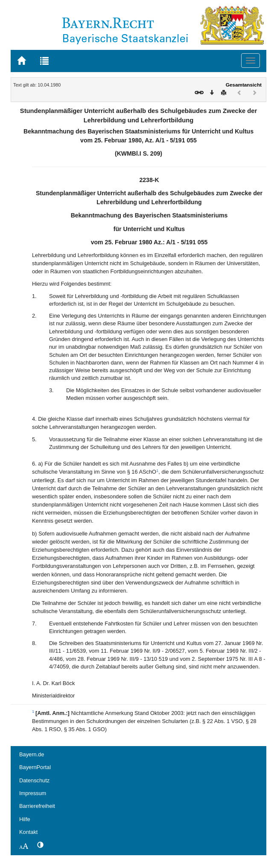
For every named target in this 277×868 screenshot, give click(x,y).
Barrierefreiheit (37, 806)
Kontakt (28, 832)
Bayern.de (32, 754)
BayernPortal (35, 767)
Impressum (33, 793)
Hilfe (25, 819)
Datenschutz (34, 780)
